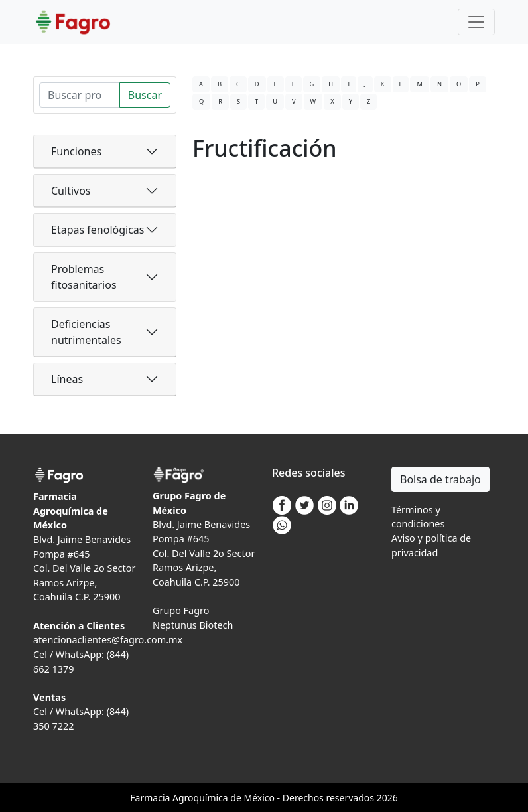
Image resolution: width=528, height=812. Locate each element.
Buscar (145, 95)
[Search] (80, 95)
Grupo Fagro (181, 610)
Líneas (67, 379)
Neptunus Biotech (193, 625)
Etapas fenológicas (98, 230)
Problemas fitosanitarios (84, 277)
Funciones (76, 151)
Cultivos (71, 191)
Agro (183, 798)
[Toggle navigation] (476, 22)
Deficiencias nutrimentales (86, 332)
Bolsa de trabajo (440, 479)
